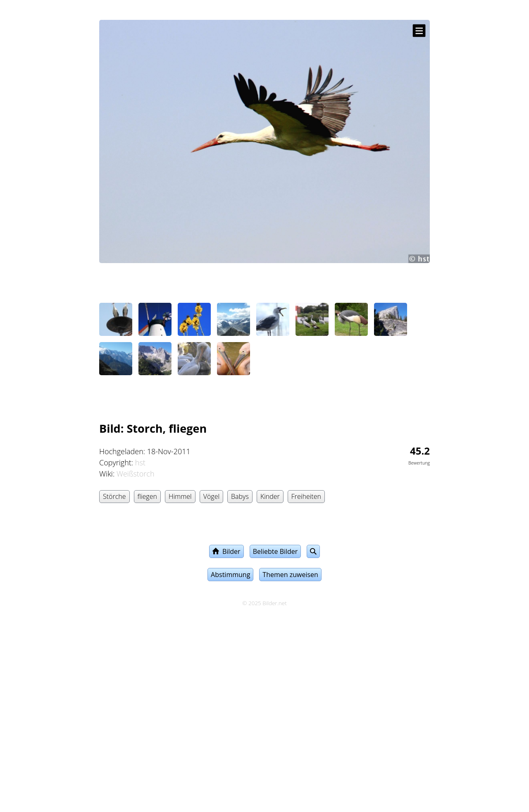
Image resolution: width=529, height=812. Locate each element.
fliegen (147, 496)
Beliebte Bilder (275, 551)
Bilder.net (274, 603)
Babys (240, 496)
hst (140, 462)
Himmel (180, 496)
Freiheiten (306, 496)
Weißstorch (136, 474)
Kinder (270, 496)
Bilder (226, 551)
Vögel (211, 496)
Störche (114, 496)
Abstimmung (230, 575)
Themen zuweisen (290, 575)
